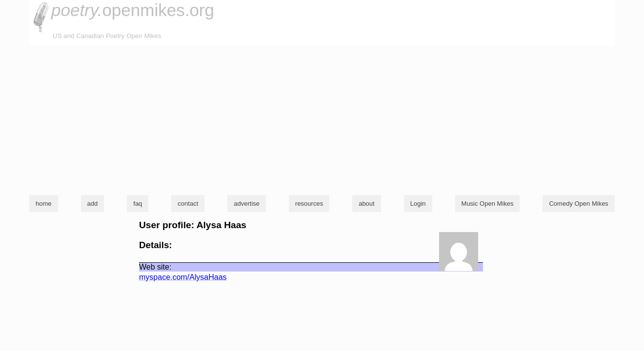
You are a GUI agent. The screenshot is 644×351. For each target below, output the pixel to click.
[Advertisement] (322, 119)
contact (188, 204)
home (44, 204)
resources (309, 204)
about (367, 204)
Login (418, 204)
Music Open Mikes (488, 204)
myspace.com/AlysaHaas (183, 277)
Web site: (155, 267)
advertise (247, 204)
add (93, 204)
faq (138, 204)
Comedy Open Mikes (578, 204)
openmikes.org (133, 10)
